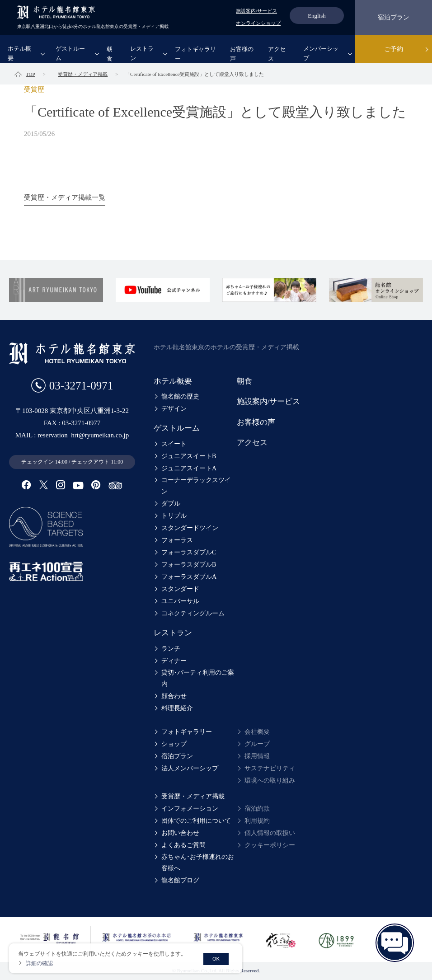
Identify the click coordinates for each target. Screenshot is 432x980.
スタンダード (180, 589)
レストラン (142, 53)
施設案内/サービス (256, 11)
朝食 (110, 54)
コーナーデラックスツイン (196, 486)
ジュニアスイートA (189, 468)
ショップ (174, 744)
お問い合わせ (180, 833)
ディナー (174, 661)
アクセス (277, 54)
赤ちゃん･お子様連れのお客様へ (198, 863)
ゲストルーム (70, 53)
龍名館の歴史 (180, 396)
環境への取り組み (270, 781)
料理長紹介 (177, 708)
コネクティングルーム (193, 613)
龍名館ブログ (180, 880)
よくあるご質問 (183, 845)
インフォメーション (190, 809)
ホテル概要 (19, 53)
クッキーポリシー (270, 845)
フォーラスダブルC (189, 552)
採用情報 (257, 756)
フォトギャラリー (195, 54)
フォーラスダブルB (189, 565)
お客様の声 (242, 54)
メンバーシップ (321, 53)
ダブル (171, 504)
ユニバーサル (180, 601)
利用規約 (257, 821)
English (317, 16)
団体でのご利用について (196, 821)
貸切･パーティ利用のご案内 (198, 678)
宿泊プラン (394, 17)
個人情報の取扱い (270, 833)
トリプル (174, 516)
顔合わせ (174, 696)
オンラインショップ (258, 23)
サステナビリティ (270, 768)
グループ (257, 744)
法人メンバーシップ (190, 768)
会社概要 (257, 732)
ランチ (171, 649)
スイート (174, 444)
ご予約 (394, 49)
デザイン (174, 409)
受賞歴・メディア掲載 (193, 796)
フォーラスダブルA (189, 577)
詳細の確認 (39, 963)
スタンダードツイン (190, 528)
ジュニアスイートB (189, 456)
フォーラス (177, 540)
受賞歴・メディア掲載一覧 (65, 197)
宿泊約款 (257, 809)
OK (216, 959)
